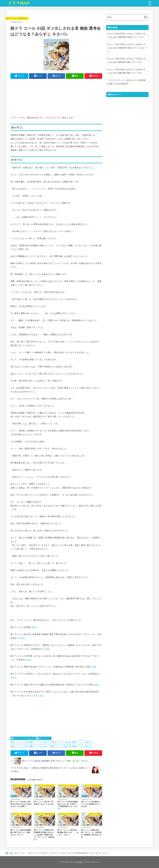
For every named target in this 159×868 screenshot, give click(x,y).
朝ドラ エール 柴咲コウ (83, 746)
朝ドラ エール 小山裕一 (40, 746)
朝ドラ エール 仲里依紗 (63, 742)
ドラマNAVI (19, 3)
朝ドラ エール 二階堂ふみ (41, 742)
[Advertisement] (56, 98)
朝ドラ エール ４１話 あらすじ (17, 18)
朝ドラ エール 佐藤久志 (83, 742)
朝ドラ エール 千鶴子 (21, 746)
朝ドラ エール (45, 738)
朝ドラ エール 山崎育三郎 (62, 746)
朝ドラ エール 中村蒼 (21, 742)
